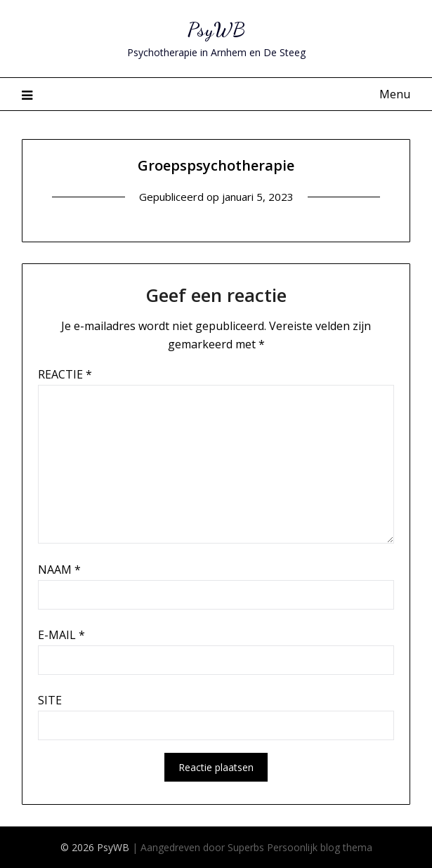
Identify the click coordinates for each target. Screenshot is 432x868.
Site (50, 700)
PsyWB (216, 29)
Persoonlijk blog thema (320, 847)
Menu (395, 94)
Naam (59, 570)
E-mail (61, 635)
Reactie (65, 374)
